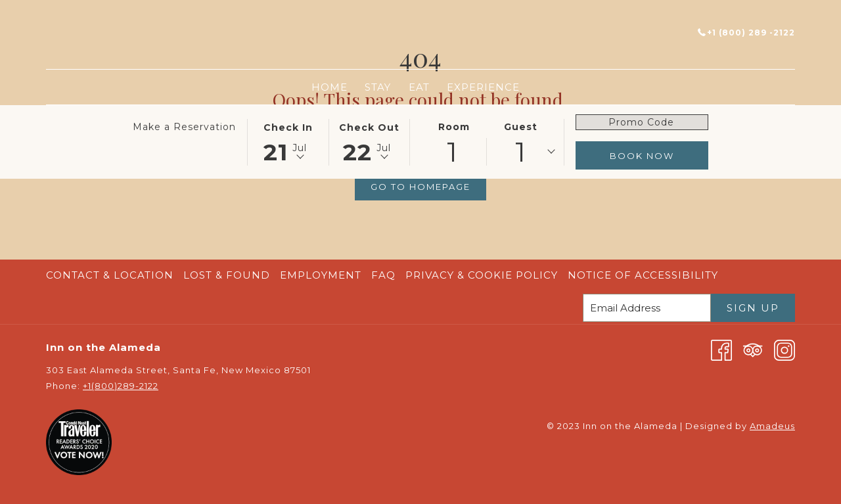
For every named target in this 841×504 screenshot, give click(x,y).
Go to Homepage (420, 187)
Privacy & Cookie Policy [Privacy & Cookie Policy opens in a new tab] (483, 275)
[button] (288, 141)
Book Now (642, 156)
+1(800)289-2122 (121, 386)
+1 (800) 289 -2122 (746, 33)
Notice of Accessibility (643, 275)
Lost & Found (227, 275)
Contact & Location (110, 275)
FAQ (383, 275)
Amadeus (772, 426)
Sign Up (753, 308)
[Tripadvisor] (753, 349)
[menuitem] (330, 87)
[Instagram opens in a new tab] (784, 349)
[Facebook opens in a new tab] (721, 349)
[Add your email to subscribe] (647, 308)
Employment (321, 275)
